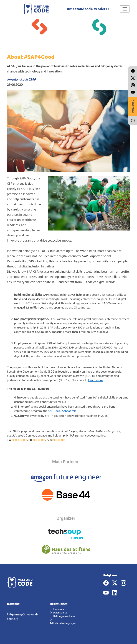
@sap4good (20, 440)
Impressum (58, 609)
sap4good (39, 440)
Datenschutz (58, 612)
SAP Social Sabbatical (62, 411)
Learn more (96, 380)
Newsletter (133, 106)
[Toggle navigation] (125, 9)
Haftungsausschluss (62, 616)
